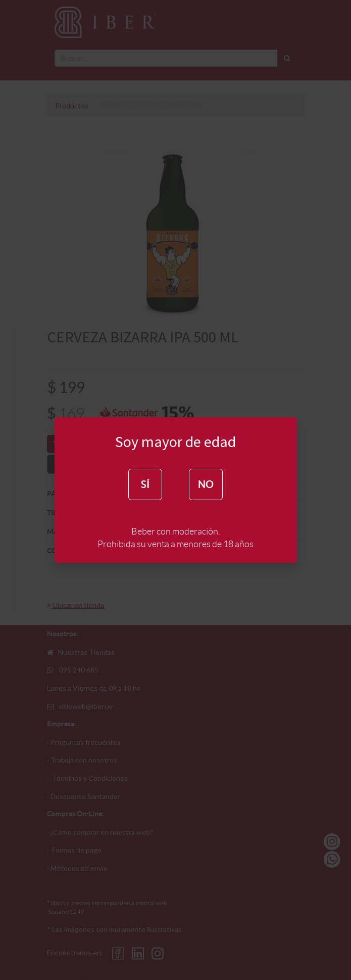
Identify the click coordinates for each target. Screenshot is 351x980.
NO (206, 484)
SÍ (145, 484)
